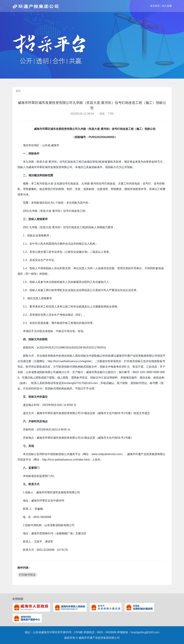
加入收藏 (167, 6)
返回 (18, 91)
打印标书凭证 (27, 575)
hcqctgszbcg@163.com (145, 632)
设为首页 (155, 6)
